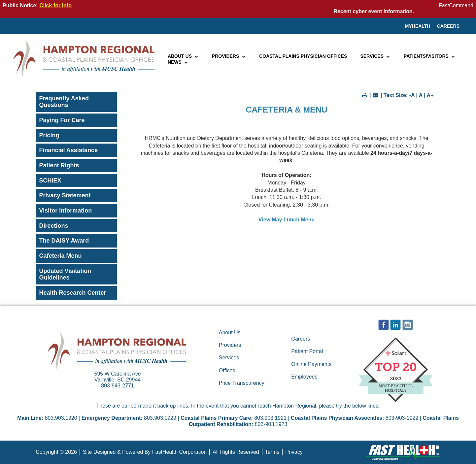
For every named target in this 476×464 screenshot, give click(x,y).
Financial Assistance (68, 150)
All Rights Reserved (236, 452)
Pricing (49, 135)
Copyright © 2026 (56, 452)
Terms (272, 452)
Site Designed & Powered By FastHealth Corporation (145, 452)
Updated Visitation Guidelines (65, 274)
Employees (304, 377)
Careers (448, 26)
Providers (229, 56)
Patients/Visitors (430, 56)
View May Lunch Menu (287, 220)
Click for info (55, 5)
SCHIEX (50, 181)
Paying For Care (62, 120)
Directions (54, 226)
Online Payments (311, 364)
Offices (227, 370)
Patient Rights (59, 165)
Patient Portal (307, 351)
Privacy (294, 452)
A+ (430, 95)
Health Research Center (73, 293)
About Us (183, 56)
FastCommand (456, 5)
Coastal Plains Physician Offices (303, 56)
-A (412, 95)
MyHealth (418, 26)
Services (375, 56)
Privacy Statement (65, 195)
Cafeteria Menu (61, 256)
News (178, 62)
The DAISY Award (64, 241)
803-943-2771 (118, 386)
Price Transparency (242, 383)
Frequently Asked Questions (64, 102)
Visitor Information (66, 211)
